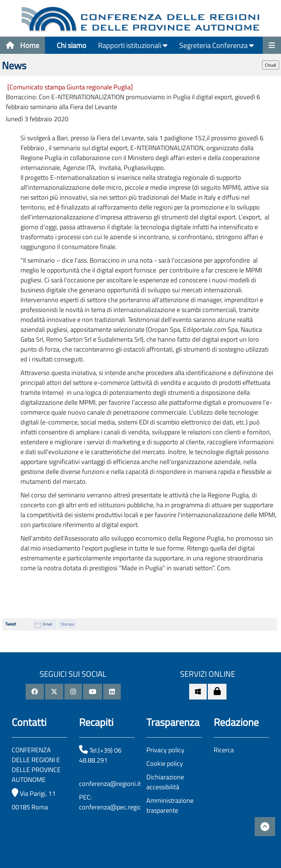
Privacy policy (165, 750)
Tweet (11, 624)
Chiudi (271, 65)
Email (48, 624)
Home (23, 45)
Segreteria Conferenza (217, 45)
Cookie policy (165, 763)
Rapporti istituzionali (133, 45)
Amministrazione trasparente (170, 805)
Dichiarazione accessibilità (165, 782)
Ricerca (224, 750)
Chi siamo (72, 45)
